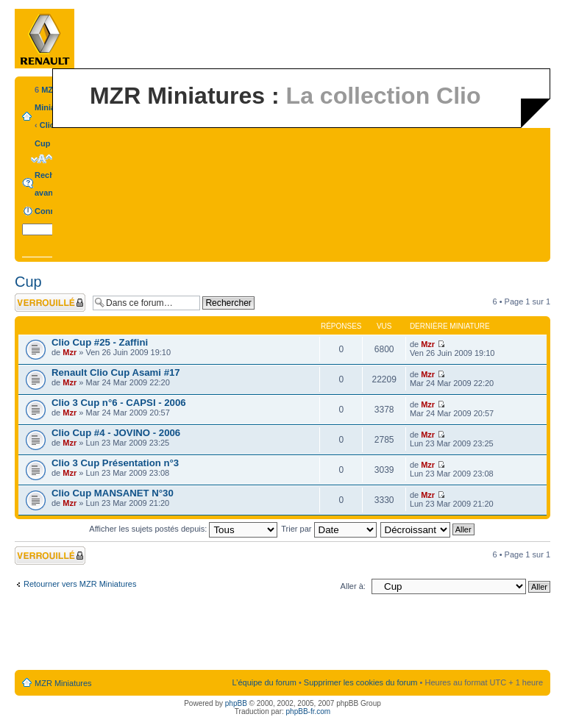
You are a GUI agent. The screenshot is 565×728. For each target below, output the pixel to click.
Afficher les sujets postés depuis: (183, 529)
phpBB (236, 703)
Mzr (70, 352)
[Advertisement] (282, 635)
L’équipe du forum (264, 682)
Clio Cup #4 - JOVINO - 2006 (116, 433)
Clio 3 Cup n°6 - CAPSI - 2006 (119, 403)
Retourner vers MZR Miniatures (80, 584)
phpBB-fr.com (309, 711)
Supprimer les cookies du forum (361, 682)
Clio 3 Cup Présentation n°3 (115, 463)
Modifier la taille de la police (42, 159)
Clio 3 (51, 125)
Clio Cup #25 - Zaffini (100, 342)
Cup (42, 143)
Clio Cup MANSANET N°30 (113, 493)
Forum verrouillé (50, 303)
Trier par (328, 529)
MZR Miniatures (63, 683)
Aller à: (353, 586)
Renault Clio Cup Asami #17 (116, 372)
